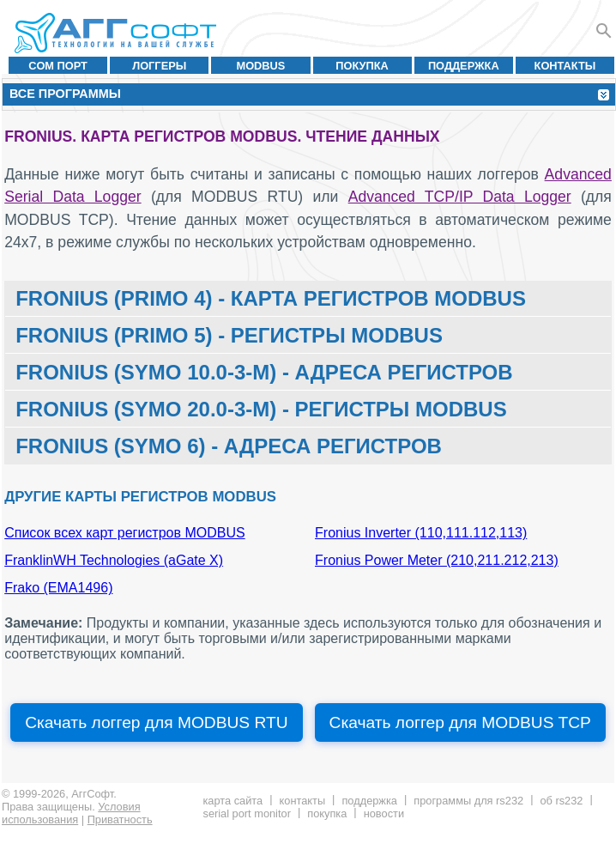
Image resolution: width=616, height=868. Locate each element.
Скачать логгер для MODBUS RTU (156, 722)
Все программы (65, 94)
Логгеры (159, 66)
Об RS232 (561, 801)
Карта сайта (233, 801)
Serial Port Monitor (246, 813)
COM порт (58, 66)
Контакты (565, 66)
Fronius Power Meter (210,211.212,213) (437, 560)
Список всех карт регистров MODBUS (124, 533)
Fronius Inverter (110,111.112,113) (421, 533)
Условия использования (71, 813)
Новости (384, 813)
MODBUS (260, 66)
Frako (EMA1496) (58, 588)
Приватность (120, 819)
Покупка (362, 66)
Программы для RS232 (468, 801)
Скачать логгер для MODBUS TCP (460, 722)
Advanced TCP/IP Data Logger (460, 197)
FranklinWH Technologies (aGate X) (114, 560)
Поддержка (464, 66)
